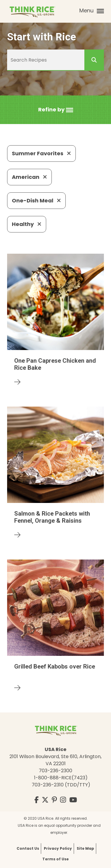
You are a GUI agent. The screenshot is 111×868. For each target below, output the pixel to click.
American (29, 177)
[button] (56, 110)
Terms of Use (55, 859)
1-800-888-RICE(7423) (61, 778)
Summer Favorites (41, 153)
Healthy (27, 224)
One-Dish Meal (36, 201)
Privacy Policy (58, 848)
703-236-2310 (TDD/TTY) (61, 785)
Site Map (85, 848)
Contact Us (28, 848)
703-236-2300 (55, 771)
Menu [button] (92, 11)
